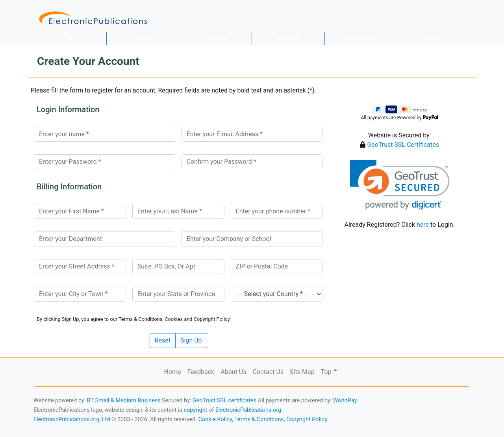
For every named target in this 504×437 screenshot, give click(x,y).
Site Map (302, 372)
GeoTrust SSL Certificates (403, 145)
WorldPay (345, 401)
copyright (196, 410)
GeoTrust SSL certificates (224, 401)
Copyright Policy (307, 419)
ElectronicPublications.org (248, 410)
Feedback (215, 38)
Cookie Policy (215, 419)
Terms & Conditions (259, 419)
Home (143, 38)
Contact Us (361, 38)
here (423, 225)
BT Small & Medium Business (124, 401)
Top (329, 372)
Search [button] (434, 38)
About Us (288, 38)
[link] (399, 185)
